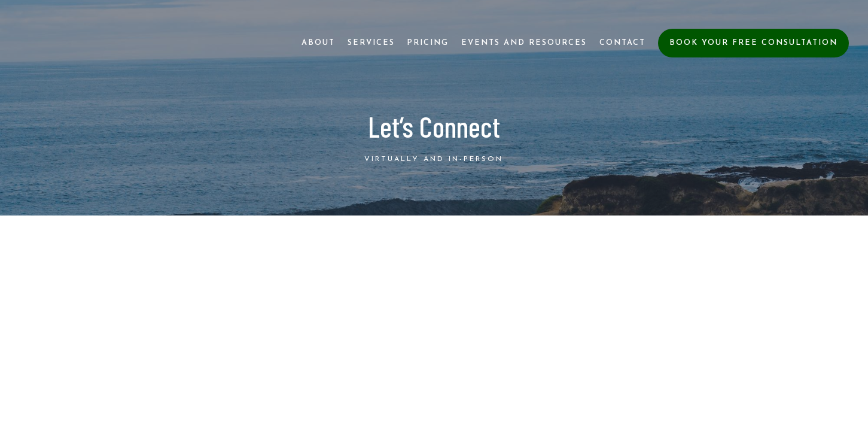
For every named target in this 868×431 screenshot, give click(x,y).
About (318, 43)
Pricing (428, 43)
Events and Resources (524, 43)
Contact (622, 43)
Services (371, 43)
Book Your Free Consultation (753, 43)
